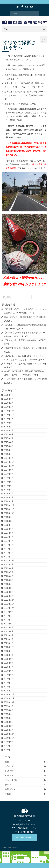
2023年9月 (9, 517)
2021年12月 (9, 600)
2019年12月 (9, 694)
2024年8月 (9, 474)
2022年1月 (9, 596)
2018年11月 (9, 738)
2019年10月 (9, 702)
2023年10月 (9, 513)
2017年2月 (9, 746)
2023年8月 (9, 521)
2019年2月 (9, 726)
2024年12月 (9, 458)
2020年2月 (9, 687)
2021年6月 (9, 624)
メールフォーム (25, 838)
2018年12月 (9, 734)
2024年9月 (9, 470)
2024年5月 (9, 486)
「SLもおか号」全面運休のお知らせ (20, 340)
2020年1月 (9, 690)
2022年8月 (9, 568)
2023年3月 (9, 541)
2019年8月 (9, 710)
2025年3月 (9, 446)
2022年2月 (9, 592)
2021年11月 (9, 604)
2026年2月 (9, 403)
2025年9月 (9, 423)
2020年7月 (9, 667)
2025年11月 (9, 415)
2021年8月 (9, 616)
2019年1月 (9, 730)
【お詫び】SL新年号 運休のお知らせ (21, 348)
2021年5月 (9, 627)
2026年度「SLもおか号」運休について (22, 364)
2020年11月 (9, 651)
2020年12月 (9, 647)
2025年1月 (9, 454)
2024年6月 (9, 482)
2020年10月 (9, 655)
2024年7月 (9, 478)
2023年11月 (9, 509)
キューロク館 (11, 780)
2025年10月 (9, 419)
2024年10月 (9, 466)
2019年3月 (9, 722)
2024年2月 (9, 497)
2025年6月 (9, 434)
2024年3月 (9, 493)
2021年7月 (9, 620)
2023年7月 (9, 525)
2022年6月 (9, 576)
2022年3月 (9, 588)
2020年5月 (9, 675)
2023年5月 (9, 533)
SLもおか (9, 771)
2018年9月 (9, 742)
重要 (7, 762)
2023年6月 (9, 529)
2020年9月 (9, 659)
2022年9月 (9, 564)
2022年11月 (9, 557)
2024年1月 (9, 501)
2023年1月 (9, 549)
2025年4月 (9, 442)
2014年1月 (9, 750)
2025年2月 (9, 450)
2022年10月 (9, 560)
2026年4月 (9, 395)
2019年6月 (9, 714)
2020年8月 (9, 663)
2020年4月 (9, 679)
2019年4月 (9, 718)
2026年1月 (9, 407)
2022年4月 (9, 584)
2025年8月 (9, 427)
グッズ (8, 785)
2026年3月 (9, 399)
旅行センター (11, 789)
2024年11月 (9, 462)
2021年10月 (9, 608)
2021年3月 (9, 635)
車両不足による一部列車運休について (21, 317)
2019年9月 (9, 706)
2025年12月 (9, 411)
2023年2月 (9, 545)
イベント (9, 775)
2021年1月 (9, 643)
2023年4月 (9, 537)
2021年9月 (9, 612)
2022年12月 (9, 553)
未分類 (8, 794)
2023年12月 (9, 505)
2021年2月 (9, 639)
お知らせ (9, 766)
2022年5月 (9, 580)
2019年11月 (9, 698)
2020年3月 (9, 683)
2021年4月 (9, 631)
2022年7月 (9, 572)
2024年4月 (9, 490)
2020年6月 (9, 671)
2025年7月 (9, 430)
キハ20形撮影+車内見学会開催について (22, 379)
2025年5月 (9, 438)
